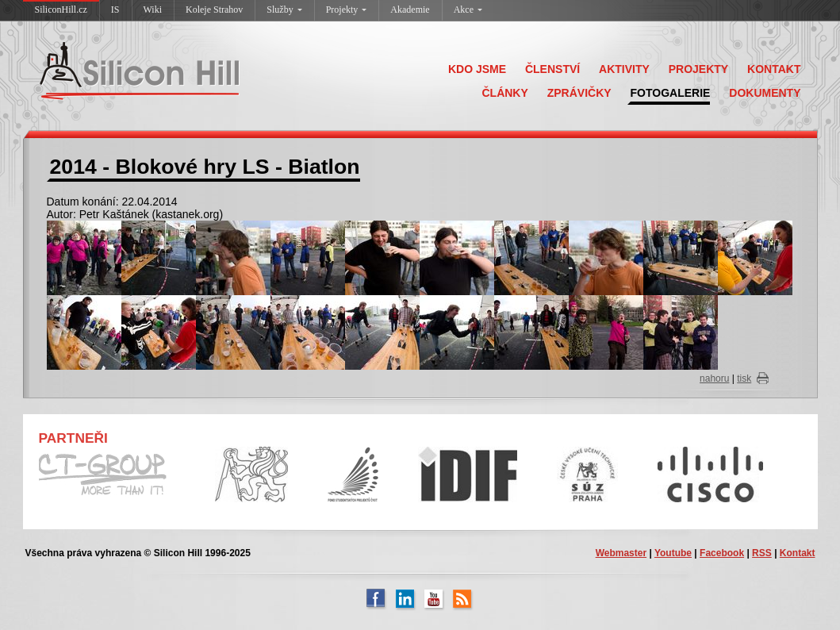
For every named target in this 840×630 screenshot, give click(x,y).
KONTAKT (774, 69)
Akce (468, 10)
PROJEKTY (698, 69)
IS (115, 10)
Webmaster (621, 553)
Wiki (153, 10)
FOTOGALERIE (671, 93)
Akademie (410, 10)
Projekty (347, 10)
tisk (744, 378)
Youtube (673, 553)
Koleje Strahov (214, 10)
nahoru (714, 378)
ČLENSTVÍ (552, 69)
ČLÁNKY (504, 93)
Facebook (722, 553)
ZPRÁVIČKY (579, 93)
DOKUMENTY (765, 93)
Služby (284, 10)
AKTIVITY (624, 69)
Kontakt (798, 553)
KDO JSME (477, 69)
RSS (762, 553)
